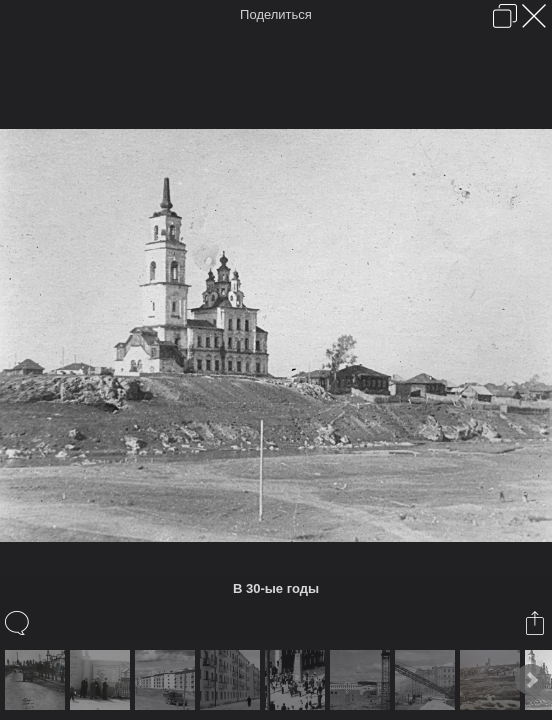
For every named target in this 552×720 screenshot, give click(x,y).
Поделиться (276, 14)
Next (531, 680)
